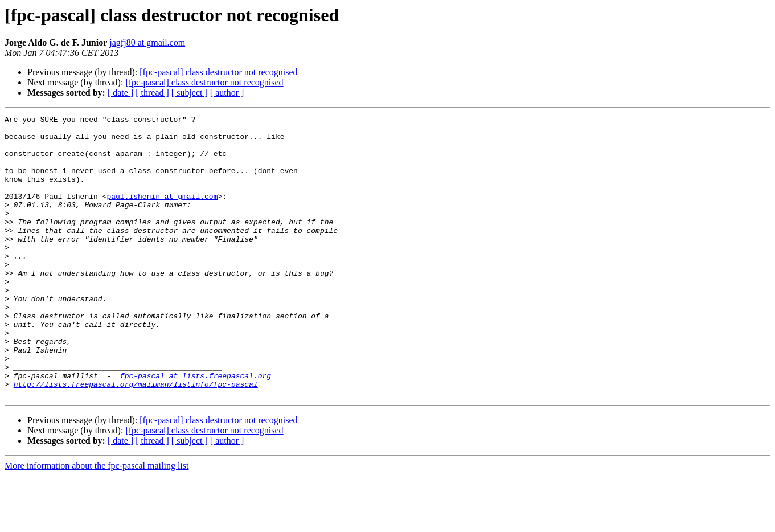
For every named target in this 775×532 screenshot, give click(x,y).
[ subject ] (190, 93)
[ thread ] (152, 93)
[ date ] (120, 93)
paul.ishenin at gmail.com (162, 213)
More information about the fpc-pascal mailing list (97, 522)
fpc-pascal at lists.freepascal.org (196, 428)
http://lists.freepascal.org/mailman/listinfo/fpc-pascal (136, 439)
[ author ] (227, 93)
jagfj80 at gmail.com (147, 42)
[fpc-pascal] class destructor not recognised (218, 72)
